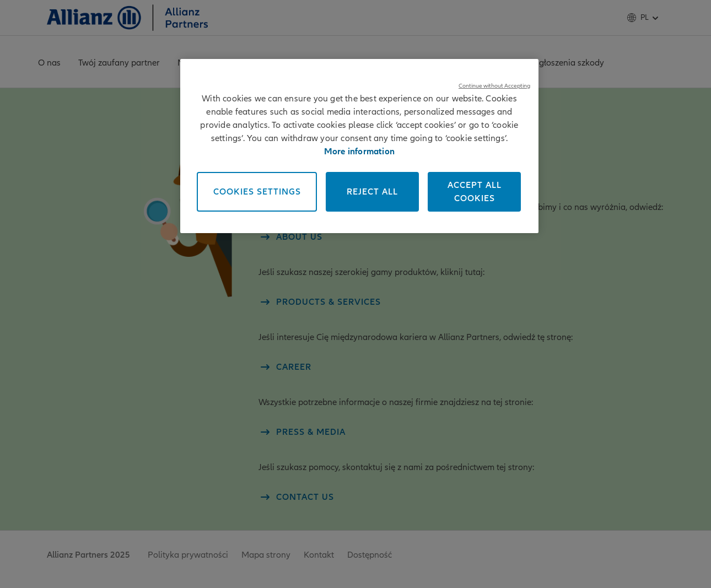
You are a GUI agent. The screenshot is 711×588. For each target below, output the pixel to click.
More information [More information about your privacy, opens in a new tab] (359, 152)
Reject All (372, 192)
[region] (359, 146)
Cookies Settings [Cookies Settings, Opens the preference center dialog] (257, 192)
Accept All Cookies (475, 192)
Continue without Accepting (494, 86)
